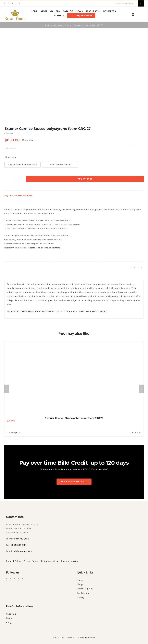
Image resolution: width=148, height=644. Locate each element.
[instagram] (9, 3)
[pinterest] (12, 3)
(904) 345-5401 (19, 545)
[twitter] (16, 3)
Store (55, 25)
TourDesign (90, 638)
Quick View (137, 433)
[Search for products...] (125, 3)
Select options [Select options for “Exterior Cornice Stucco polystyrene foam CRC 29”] (15, 433)
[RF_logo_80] (15, 11)
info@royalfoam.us (22, 551)
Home (48, 25)
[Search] (141, 3)
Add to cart (85, 179)
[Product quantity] (14, 179)
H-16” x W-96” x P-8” (60, 165)
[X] (134, 268)
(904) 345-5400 (21, 539)
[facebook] (5, 3)
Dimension (10, 157)
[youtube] (20, 3)
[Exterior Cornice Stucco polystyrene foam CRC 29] (74, 378)
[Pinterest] (138, 268)
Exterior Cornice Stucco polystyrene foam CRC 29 (74, 418)
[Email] (142, 268)
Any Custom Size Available (23, 165)
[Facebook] (131, 268)
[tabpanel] (74, 299)
